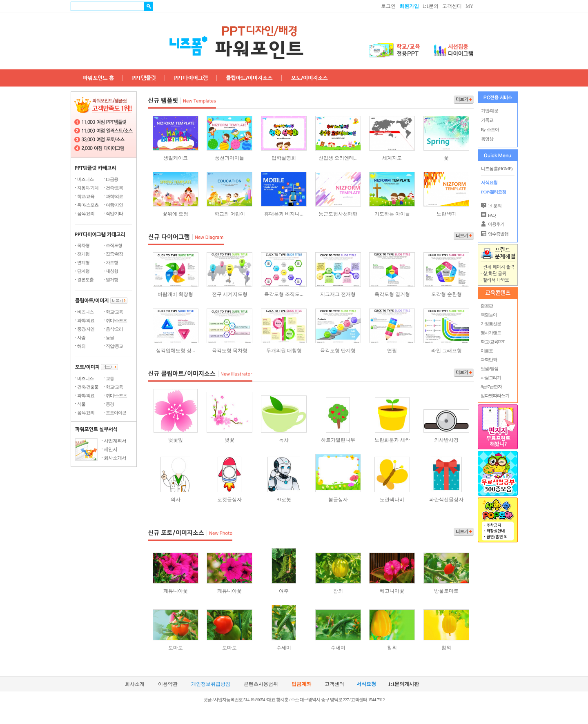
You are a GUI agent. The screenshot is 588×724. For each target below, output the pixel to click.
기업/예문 (490, 111)
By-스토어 (490, 129)
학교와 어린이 (230, 214)
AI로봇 (284, 500)
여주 (284, 591)
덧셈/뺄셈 (489, 369)
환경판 (487, 306)
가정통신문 (491, 324)
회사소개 (135, 684)
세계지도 (392, 158)
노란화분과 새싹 (392, 440)
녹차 (284, 440)
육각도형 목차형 (230, 351)
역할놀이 (489, 315)
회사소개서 (115, 458)
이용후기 (496, 224)
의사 (176, 500)
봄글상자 (338, 500)
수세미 (284, 648)
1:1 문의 (495, 206)
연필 (392, 351)
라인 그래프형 (447, 351)
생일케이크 (176, 158)
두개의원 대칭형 (284, 351)
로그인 (388, 6)
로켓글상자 (229, 500)
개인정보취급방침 (211, 684)
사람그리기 (491, 378)
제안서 (110, 449)
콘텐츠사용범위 (261, 684)
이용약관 (168, 684)
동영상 (487, 139)
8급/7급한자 (491, 386)
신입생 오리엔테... (338, 158)
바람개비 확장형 (175, 294)
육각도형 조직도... (284, 294)
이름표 (487, 351)
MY (469, 6)
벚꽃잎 (176, 440)
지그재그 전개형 (338, 294)
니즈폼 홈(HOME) (497, 169)
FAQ (492, 215)
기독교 (487, 120)
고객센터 (452, 6)
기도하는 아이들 (392, 214)
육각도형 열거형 (392, 294)
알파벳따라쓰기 (495, 395)
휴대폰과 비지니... (284, 214)
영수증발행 (498, 234)
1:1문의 (431, 6)
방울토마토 (446, 591)
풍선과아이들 (229, 158)
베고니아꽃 (392, 591)
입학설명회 (284, 158)
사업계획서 (115, 441)
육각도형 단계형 (338, 351)
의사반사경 (446, 440)
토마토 (176, 648)
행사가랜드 (491, 333)
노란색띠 (446, 214)
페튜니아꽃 (176, 591)
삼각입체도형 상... (176, 351)
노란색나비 (392, 500)
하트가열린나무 (338, 440)
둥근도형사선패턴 (338, 214)
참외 (338, 591)
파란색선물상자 (446, 500)
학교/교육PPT (493, 342)
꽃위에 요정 (175, 214)
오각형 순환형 (447, 294)
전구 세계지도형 (230, 294)
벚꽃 (229, 440)
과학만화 (489, 360)
